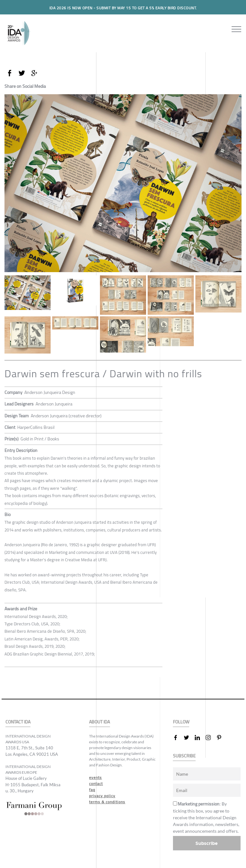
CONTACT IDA (18, 722)
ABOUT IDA (99, 722)
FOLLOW (181, 722)
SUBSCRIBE (184, 756)
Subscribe (207, 843)
